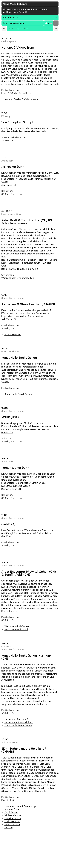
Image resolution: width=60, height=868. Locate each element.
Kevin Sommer (12, 821)
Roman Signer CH (11, 489)
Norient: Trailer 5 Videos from (21, 99)
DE (47, 23)
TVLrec (9, 828)
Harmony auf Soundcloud (19, 722)
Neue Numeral (12, 824)
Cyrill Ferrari (11, 812)
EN (50, 23)
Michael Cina (12, 809)
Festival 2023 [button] (31, 18)
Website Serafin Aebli (16, 629)
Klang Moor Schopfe (15, 4)
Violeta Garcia (13, 815)
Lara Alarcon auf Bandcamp (20, 806)
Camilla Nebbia (13, 818)
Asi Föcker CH (9, 185)
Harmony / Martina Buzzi (18, 719)
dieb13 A (6, 536)
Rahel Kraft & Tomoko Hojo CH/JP (20, 269)
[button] (56, 23)
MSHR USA (7, 432)
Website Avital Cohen (17, 626)
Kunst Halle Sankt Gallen (18, 394)
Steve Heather (13, 335)
